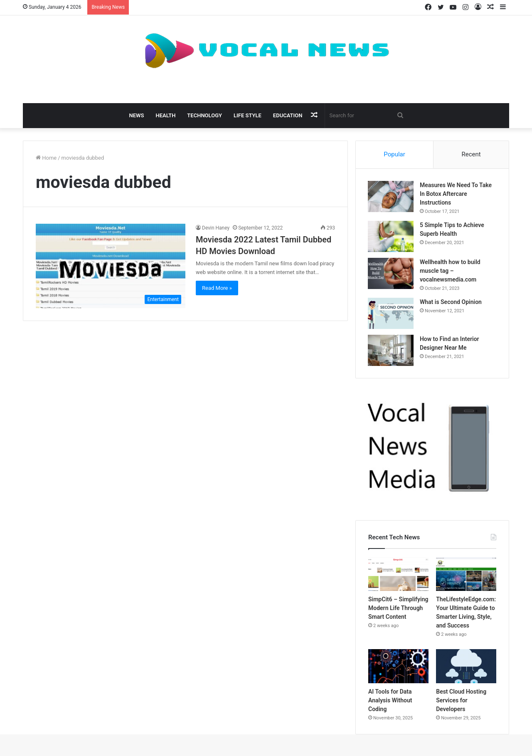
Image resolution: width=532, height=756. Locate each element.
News (137, 115)
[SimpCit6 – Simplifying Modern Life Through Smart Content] (398, 575)
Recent (471, 154)
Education (288, 115)
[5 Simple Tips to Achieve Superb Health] (391, 237)
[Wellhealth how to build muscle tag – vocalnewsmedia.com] (391, 274)
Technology (204, 115)
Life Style (248, 115)
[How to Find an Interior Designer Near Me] (391, 351)
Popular (394, 154)
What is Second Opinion (451, 302)
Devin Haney (216, 228)
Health (165, 115)
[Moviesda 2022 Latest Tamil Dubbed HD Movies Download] (111, 266)
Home (46, 158)
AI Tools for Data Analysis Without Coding (390, 701)
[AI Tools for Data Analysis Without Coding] (398, 667)
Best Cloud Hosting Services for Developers (461, 701)
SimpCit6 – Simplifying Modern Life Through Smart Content (398, 609)
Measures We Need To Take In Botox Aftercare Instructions (456, 194)
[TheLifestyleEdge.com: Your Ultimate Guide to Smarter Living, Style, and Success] (466, 575)
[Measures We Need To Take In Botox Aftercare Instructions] (391, 197)
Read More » (217, 288)
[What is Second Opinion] (391, 314)
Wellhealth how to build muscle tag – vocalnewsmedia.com (451, 271)
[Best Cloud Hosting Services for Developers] (466, 667)
